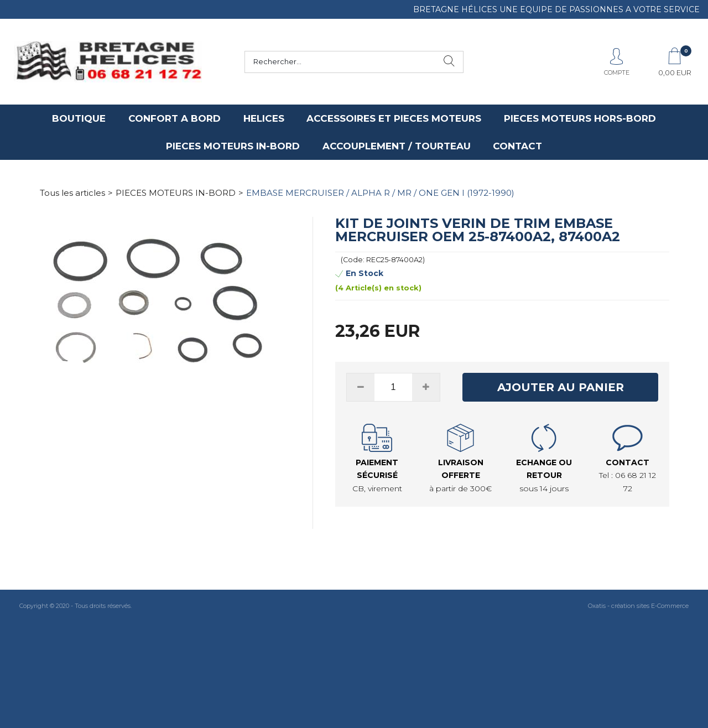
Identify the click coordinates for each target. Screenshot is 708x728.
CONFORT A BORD (175, 118)
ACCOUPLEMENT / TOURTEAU (397, 146)
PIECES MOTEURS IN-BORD (233, 146)
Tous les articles (72, 193)
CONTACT (517, 146)
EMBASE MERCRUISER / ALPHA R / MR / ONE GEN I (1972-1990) (380, 193)
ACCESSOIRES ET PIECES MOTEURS (394, 118)
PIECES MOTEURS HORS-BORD (580, 118)
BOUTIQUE (79, 118)
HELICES (264, 118)
